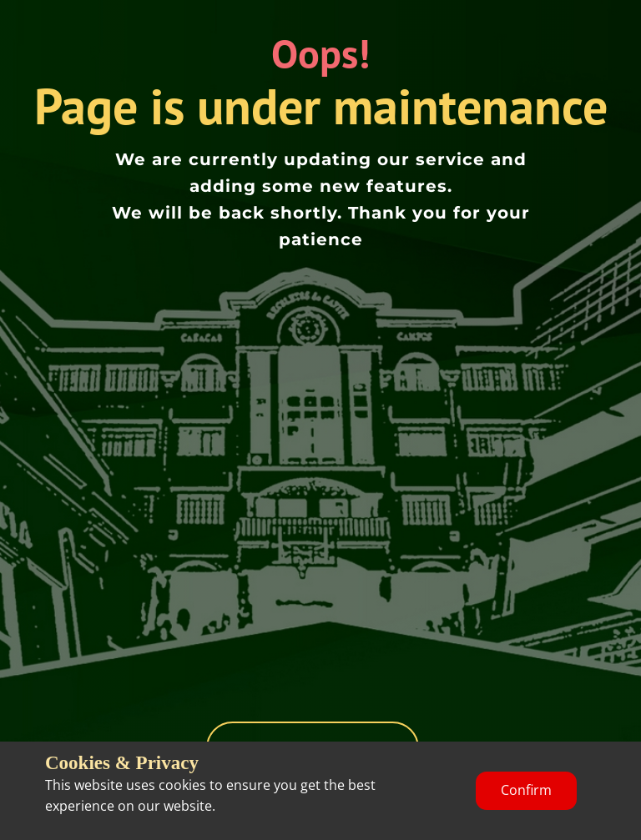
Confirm (526, 790)
